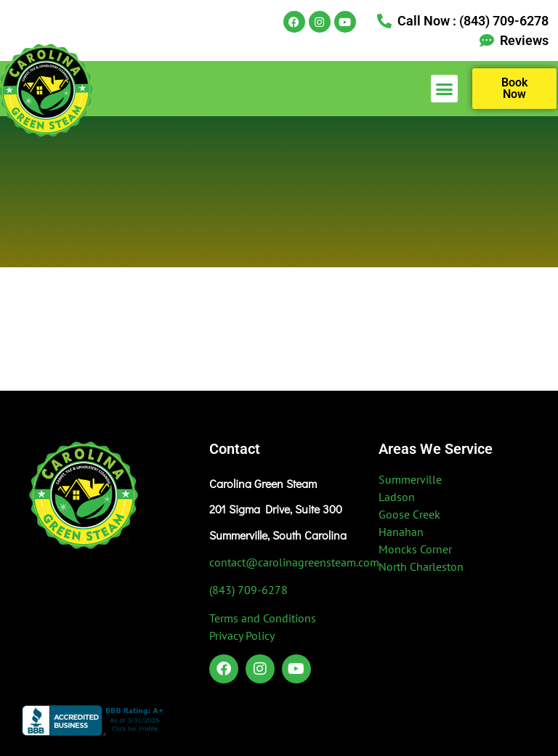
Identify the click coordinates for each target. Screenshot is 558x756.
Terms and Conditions (263, 618)
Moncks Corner (415, 549)
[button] (445, 89)
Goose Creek (409, 514)
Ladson (397, 497)
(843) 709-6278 (248, 590)
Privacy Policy (242, 635)
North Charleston (421, 566)
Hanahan (401, 532)
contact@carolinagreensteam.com (294, 562)
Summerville (410, 479)
